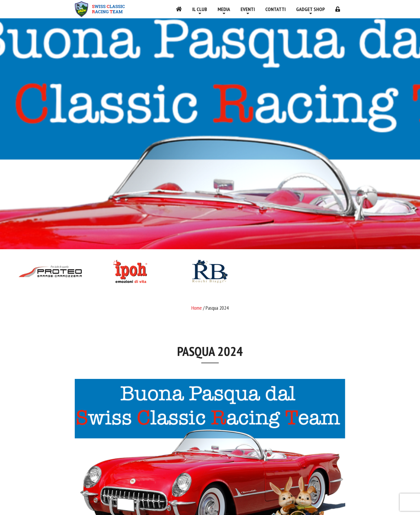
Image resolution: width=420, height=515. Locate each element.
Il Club (200, 9)
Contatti (275, 9)
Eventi (248, 9)
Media (224, 9)
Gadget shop (310, 9)
